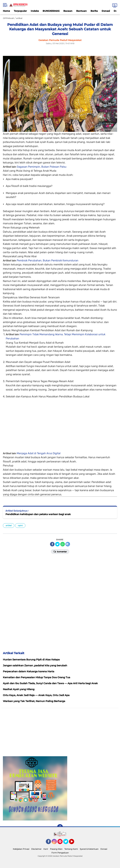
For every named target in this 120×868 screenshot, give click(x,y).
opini (20, 525)
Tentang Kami (71, 849)
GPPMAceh (8, 18)
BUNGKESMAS (51, 11)
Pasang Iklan (56, 849)
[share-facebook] (52, 544)
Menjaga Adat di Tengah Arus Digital (39, 453)
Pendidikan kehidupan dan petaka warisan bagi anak (38, 514)
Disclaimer (36, 849)
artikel (9, 525)
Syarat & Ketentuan (89, 849)
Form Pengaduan (60, 853)
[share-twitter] (57, 544)
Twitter (67, 843)
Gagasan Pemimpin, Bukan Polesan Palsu (42, 167)
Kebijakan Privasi (21, 849)
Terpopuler (20, 11)
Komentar (60, 551)
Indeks (35, 11)
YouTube (74, 843)
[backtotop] (60, 827)
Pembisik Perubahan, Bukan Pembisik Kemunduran (48, 261)
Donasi (106, 11)
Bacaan (68, 11)
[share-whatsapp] (63, 544)
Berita (94, 11)
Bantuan (81, 11)
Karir (46, 849)
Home (6, 11)
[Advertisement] (60, 424)
